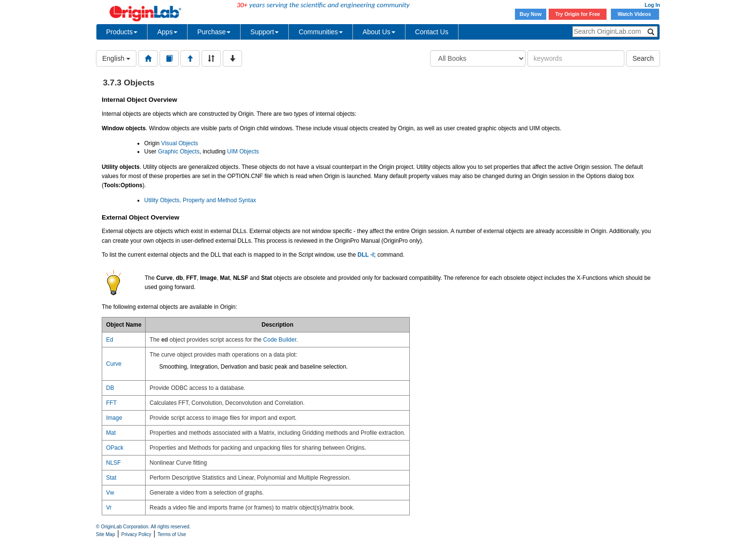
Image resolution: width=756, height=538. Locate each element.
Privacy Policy (136, 534)
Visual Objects (179, 143)
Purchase (214, 32)
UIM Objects (243, 152)
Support (264, 32)
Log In (652, 5)
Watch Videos (635, 14)
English (116, 58)
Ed (110, 340)
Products (122, 32)
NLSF (114, 463)
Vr (109, 508)
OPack (115, 448)
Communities (321, 32)
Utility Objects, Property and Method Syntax (200, 200)
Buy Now (531, 14)
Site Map (105, 534)
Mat (111, 433)
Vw (110, 493)
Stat (111, 478)
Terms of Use (172, 534)
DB (110, 388)
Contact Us (432, 32)
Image (114, 418)
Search (643, 58)
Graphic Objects (179, 152)
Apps (167, 32)
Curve (114, 364)
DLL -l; (367, 255)
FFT (111, 403)
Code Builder (280, 340)
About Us (379, 32)
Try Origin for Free (578, 14)
